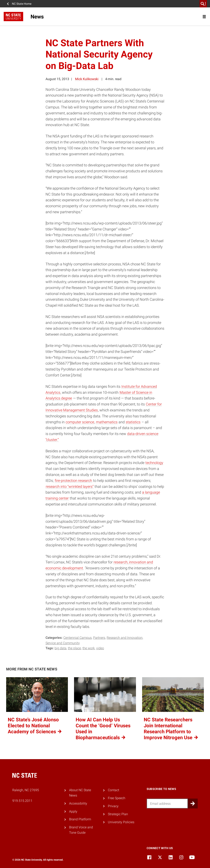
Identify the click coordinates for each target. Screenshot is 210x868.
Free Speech (117, 798)
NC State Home (22, 4)
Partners (99, 638)
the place (74, 648)
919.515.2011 (22, 801)
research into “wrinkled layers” (70, 486)
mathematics (107, 422)
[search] (203, 4)
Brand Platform (80, 819)
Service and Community (63, 643)
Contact (114, 790)
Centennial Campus (78, 638)
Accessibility (78, 803)
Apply (73, 811)
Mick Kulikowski (87, 79)
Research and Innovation (125, 638)
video (100, 648)
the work (89, 648)
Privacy (113, 806)
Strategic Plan (118, 814)
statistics (133, 422)
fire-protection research (73, 481)
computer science (80, 422)
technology (154, 463)
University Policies (121, 822)
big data (60, 648)
